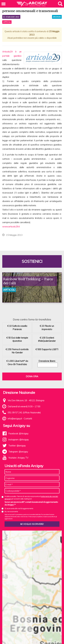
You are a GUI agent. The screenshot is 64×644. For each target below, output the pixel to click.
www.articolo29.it (11, 227)
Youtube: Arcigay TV (18, 458)
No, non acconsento (11, 512)
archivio (57, 17)
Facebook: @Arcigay (18, 433)
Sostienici (32, 261)
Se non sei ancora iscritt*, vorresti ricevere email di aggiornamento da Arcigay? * (31, 503)
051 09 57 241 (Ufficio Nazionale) (24, 412)
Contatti (28, 419)
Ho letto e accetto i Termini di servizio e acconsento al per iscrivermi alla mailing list (31, 498)
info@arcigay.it (15, 419)
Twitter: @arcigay (17, 446)
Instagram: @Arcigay (19, 440)
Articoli (7, 22)
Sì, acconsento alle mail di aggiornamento (19, 508)
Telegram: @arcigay (18, 452)
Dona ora (32, 376)
